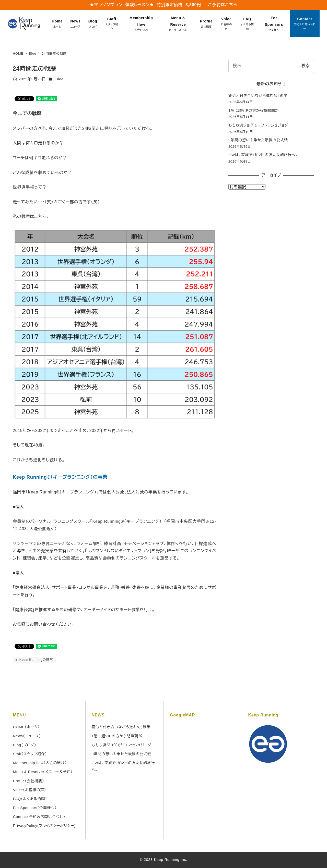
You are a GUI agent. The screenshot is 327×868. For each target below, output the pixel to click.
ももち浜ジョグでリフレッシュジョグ (258, 125)
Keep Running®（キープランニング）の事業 (60, 477)
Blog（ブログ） (25, 745)
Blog (60, 79)
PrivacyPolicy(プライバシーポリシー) (44, 826)
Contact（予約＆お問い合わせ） (39, 817)
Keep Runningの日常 (36, 660)
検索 (306, 66)
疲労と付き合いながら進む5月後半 (258, 96)
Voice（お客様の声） (30, 790)
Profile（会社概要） (29, 781)
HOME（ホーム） (26, 727)
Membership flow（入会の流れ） (40, 763)
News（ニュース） (27, 736)
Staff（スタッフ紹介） (30, 754)
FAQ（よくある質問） (30, 799)
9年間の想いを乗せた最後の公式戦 (258, 140)
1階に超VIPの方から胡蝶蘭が (254, 110)
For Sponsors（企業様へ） (35, 808)
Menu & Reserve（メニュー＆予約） (43, 772)
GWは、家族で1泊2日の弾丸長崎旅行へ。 (263, 155)
